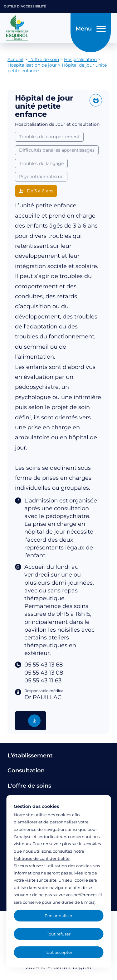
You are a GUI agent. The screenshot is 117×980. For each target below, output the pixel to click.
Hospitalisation (80, 59)
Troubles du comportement (49, 137)
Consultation (26, 770)
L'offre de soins (29, 786)
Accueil (15, 59)
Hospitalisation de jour (32, 65)
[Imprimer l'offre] (96, 100)
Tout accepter (59, 952)
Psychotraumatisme (41, 177)
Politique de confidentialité (42, 858)
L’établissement (30, 756)
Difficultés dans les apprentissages (57, 150)
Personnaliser (58, 916)
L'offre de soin (44, 59)
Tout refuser (59, 934)
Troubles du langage (41, 163)
